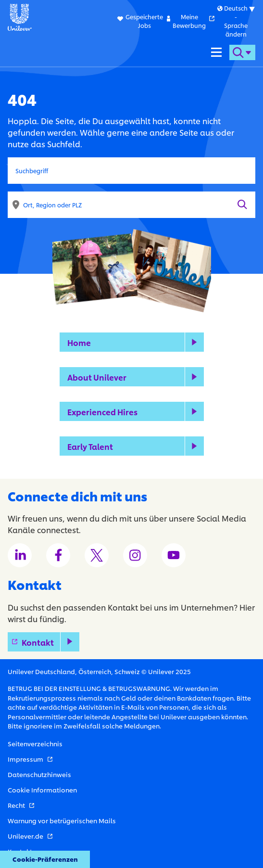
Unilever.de (30, 836)
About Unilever (97, 377)
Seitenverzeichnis (35, 743)
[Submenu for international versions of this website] (236, 21)
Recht (21, 805)
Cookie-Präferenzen (45, 859)
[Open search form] (242, 52)
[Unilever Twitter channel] (97, 555)
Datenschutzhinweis (39, 774)
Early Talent (90, 446)
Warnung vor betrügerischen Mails (62, 820)
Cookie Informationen (42, 790)
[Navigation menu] (216, 52)
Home (79, 342)
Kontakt (50, 642)
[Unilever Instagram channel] (135, 555)
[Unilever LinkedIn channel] (20, 555)
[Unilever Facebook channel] (58, 555)
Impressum (30, 759)
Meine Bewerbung (194, 21)
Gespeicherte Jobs (144, 21)
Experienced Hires (102, 412)
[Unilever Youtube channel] (174, 555)
